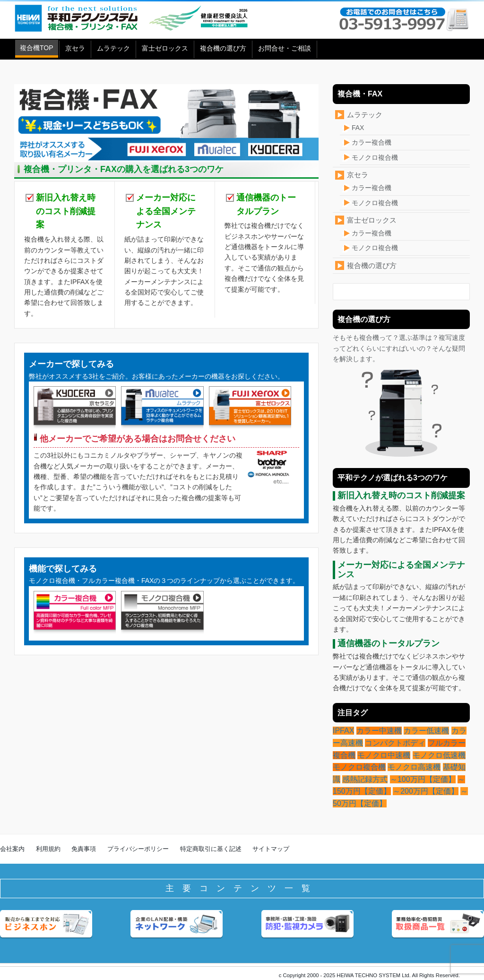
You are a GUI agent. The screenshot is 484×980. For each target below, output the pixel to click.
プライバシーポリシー (138, 849)
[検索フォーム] (392, 292)
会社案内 (12, 849)
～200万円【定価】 (426, 791)
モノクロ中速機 (384, 755)
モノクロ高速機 (414, 767)
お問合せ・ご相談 (285, 48)
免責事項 (84, 849)
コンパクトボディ (395, 743)
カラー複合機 (372, 142)
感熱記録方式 (365, 779)
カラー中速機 (379, 731)
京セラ (75, 48)
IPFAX (343, 731)
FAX (358, 128)
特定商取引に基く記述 (211, 849)
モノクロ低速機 (439, 755)
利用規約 (48, 849)
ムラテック (113, 48)
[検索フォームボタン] (458, 295)
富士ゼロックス (165, 48)
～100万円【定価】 (423, 779)
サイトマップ (271, 849)
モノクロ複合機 (375, 157)
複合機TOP (37, 48)
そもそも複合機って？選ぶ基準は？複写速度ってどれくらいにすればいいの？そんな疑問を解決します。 (399, 396)
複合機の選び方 (223, 48)
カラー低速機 (426, 731)
